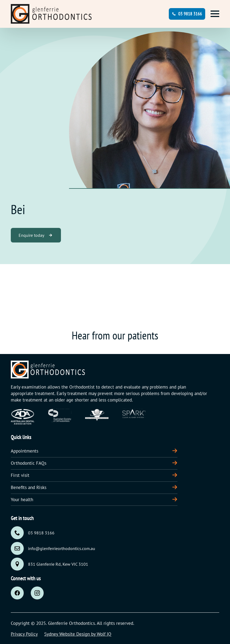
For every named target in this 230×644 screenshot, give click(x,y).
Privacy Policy (24, 634)
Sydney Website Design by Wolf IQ (78, 634)
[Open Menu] (215, 14)
